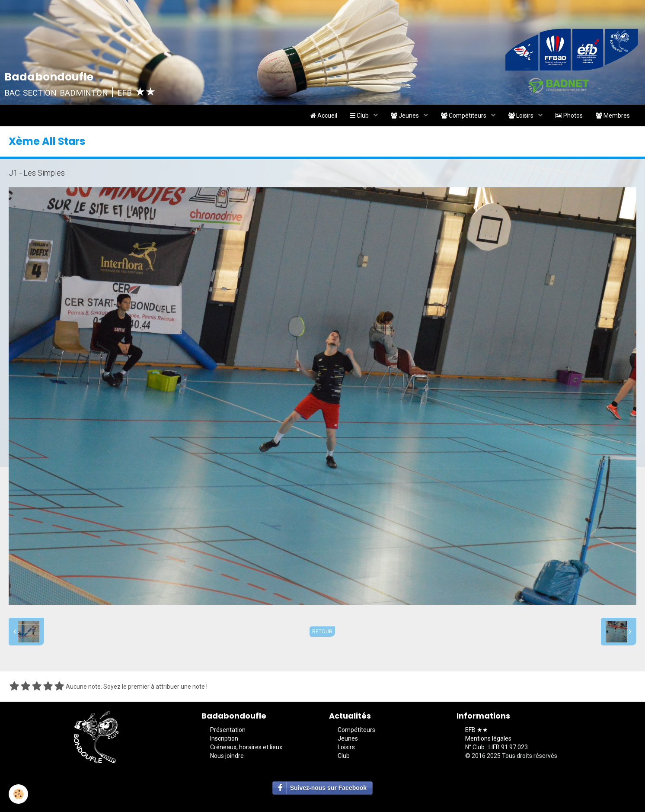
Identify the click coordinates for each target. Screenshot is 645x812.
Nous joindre (227, 756)
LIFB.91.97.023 (508, 747)
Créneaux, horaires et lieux (246, 747)
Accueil (324, 116)
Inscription (224, 738)
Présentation (228, 730)
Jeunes (406, 116)
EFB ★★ (477, 730)
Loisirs (522, 116)
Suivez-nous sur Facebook (328, 788)
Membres (613, 116)
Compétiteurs (464, 116)
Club (360, 116)
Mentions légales (488, 738)
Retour (322, 632)
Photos (569, 116)
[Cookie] (18, 794)
